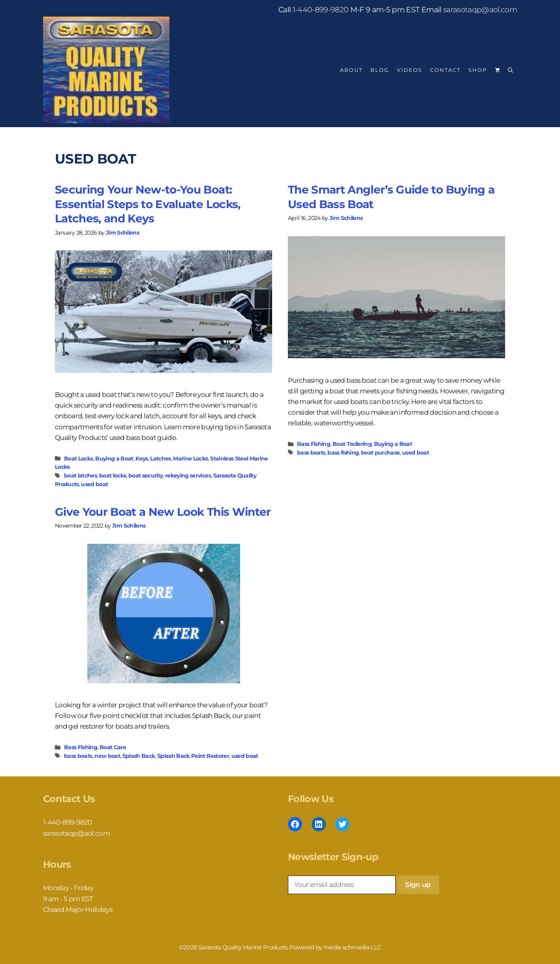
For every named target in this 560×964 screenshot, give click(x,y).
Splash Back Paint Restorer (193, 756)
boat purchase (380, 453)
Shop (478, 70)
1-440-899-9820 (321, 10)
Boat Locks (78, 459)
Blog (380, 70)
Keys (142, 459)
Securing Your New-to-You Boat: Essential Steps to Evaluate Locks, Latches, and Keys (148, 204)
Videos (410, 70)
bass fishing (343, 453)
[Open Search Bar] (510, 70)
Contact (445, 70)
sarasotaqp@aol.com (480, 10)
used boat (94, 484)
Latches (160, 459)
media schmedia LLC (352, 947)
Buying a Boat (114, 459)
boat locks (113, 475)
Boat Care (113, 747)
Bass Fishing (314, 444)
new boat (107, 756)
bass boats (311, 453)
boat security (146, 475)
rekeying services (188, 475)
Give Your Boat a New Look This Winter (163, 512)
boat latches (80, 475)
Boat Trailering (352, 444)
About (351, 70)
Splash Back (139, 756)
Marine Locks (190, 459)
